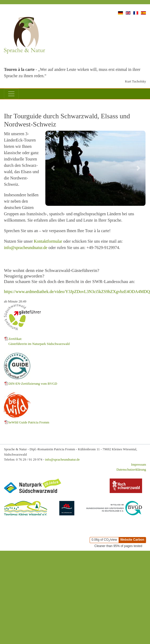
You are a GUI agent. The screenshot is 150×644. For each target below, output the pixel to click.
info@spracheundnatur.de (26, 248)
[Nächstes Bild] (139, 168)
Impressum (139, 465)
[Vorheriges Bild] (53, 168)
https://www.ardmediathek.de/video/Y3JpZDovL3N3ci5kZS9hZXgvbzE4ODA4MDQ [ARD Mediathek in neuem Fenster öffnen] (77, 292)
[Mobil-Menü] (11, 94)
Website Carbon (132, 540)
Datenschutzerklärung (131, 470)
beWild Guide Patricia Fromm (29, 422)
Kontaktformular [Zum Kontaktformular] (48, 241)
